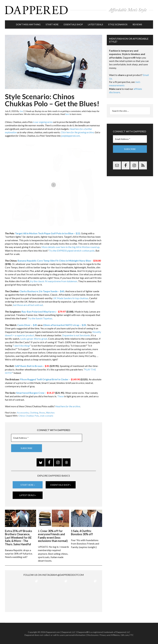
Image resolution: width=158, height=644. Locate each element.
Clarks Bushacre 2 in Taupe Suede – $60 (42, 291)
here (67, 114)
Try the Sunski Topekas (40, 318)
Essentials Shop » (61, 485)
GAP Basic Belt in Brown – (32, 366)
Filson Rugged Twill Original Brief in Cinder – (50, 379)
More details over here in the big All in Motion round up (71, 247)
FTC (132, 635)
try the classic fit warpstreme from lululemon (54, 281)
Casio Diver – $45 (27, 325)
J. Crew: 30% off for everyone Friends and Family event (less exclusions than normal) (53, 536)
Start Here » (28, 485)
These (60, 396)
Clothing (34, 412)
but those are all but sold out (28, 305)
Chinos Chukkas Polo (29, 415)
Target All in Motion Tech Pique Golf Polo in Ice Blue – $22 (47, 233)
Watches (50, 412)
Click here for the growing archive (77, 132)
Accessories (23, 412)
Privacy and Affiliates (110, 635)
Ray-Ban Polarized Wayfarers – (44, 311)
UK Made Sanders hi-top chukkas (71, 298)
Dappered (79, 10)
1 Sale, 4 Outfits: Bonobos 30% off (82, 532)
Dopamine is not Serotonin (76, 335)
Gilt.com (125, 635)
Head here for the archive (68, 406)
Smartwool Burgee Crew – (35, 393)
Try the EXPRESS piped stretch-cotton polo (72, 250)
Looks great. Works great (34, 338)
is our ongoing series (43, 122)
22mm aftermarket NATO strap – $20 (64, 325)
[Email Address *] (47, 438)
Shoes (42, 412)
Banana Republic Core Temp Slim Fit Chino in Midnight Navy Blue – (59, 260)
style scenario (47, 415)
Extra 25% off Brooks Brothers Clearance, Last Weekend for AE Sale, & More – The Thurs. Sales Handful (19, 537)
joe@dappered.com (71, 135)
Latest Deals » (28, 495)
